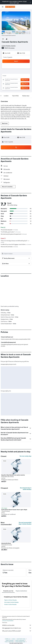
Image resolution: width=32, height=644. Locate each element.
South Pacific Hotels (21, 613)
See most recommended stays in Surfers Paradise (25, 497)
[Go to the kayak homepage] (10, 7)
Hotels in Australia (10, 614)
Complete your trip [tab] (8, 565)
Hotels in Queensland (20, 614)
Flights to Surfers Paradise (10, 574)
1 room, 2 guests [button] (8, 57)
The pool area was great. (9, 230)
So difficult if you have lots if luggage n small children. (16, 244)
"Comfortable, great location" (11, 232)
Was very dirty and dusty (9, 247)
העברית (25, 1)
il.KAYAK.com (8, 613)
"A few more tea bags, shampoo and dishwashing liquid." (15, 241)
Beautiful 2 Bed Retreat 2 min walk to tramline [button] (13, 449)
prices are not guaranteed (8, 595)
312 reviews (11, 48)
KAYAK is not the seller (17, 599)
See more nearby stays (25, 430)
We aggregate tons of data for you (17, 602)
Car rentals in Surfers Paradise (11, 576)
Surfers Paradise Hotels (20, 616)
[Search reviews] (17, 254)
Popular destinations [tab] (21, 565)
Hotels (14, 613)
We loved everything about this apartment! (14, 234)
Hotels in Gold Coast (9, 616)
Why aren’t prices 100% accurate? (17, 605)
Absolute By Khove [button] (6, 517)
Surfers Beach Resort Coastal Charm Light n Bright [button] (14, 484)
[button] (30, 2)
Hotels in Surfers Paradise (10, 578)
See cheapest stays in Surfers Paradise (26, 463)
